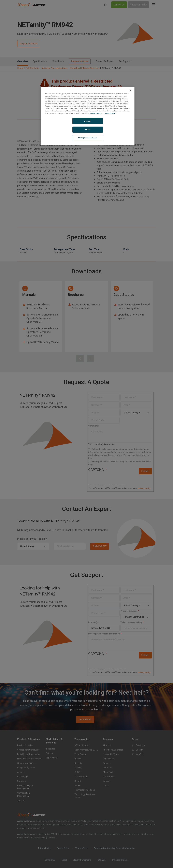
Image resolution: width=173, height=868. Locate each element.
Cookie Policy (95, 113)
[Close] (130, 90)
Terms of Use (110, 113)
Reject (88, 129)
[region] (88, 116)
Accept (87, 121)
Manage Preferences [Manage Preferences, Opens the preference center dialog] (87, 138)
